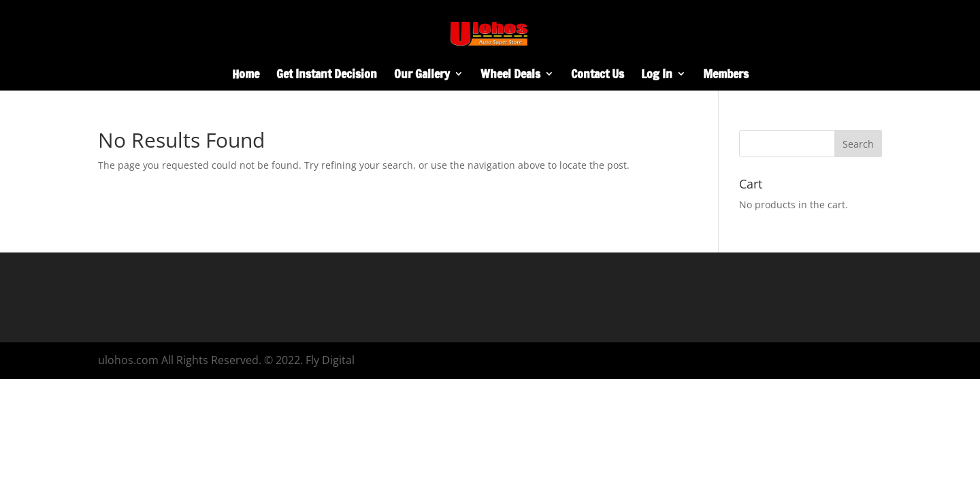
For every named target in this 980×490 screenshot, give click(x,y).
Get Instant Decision (327, 76)
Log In (657, 76)
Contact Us (598, 76)
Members (726, 76)
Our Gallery (422, 76)
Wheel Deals (510, 76)
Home (246, 76)
